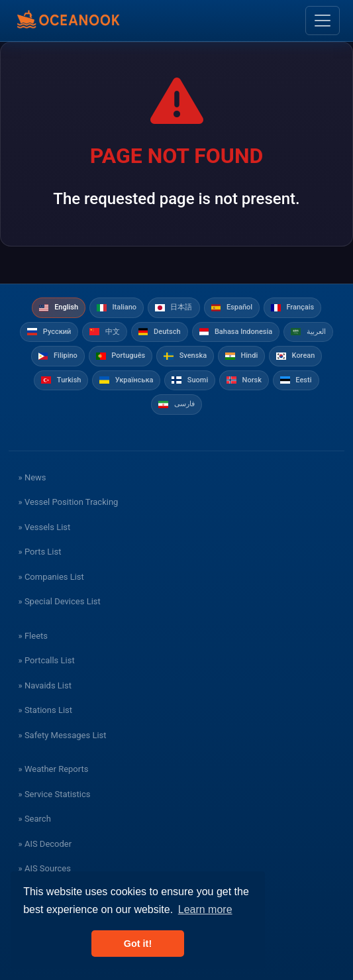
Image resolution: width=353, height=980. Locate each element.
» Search (35, 819)
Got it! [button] (138, 944)
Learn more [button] (205, 909)
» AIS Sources (45, 868)
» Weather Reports (54, 769)
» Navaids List (45, 685)
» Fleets (33, 636)
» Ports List (40, 552)
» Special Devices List (60, 601)
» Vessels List (45, 527)
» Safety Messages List (63, 735)
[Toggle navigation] (323, 21)
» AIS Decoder (45, 844)
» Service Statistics (55, 794)
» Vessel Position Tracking (69, 502)
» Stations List (45, 710)
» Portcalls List (47, 660)
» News (32, 477)
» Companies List (51, 577)
